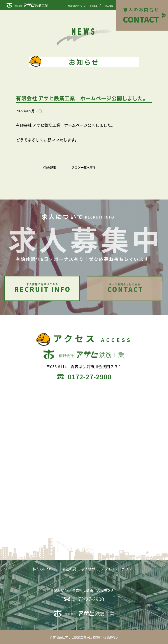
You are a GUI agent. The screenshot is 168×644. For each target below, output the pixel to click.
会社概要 (94, 6)
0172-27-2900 (89, 378)
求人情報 (109, 6)
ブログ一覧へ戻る (84, 167)
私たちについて (75, 6)
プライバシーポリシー (118, 570)
